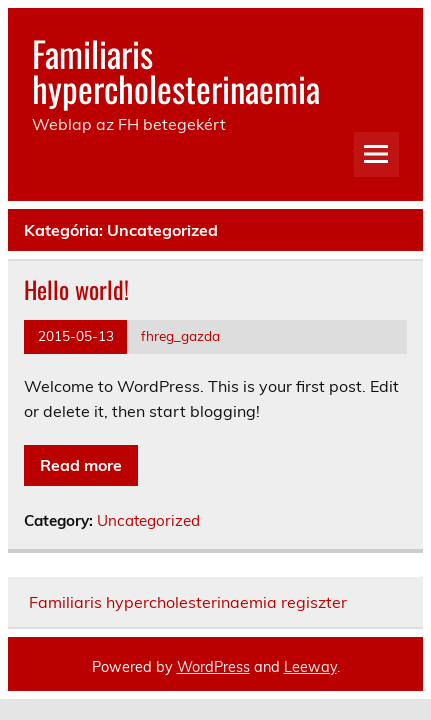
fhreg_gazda (180, 335)
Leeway (310, 667)
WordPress (213, 667)
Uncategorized (148, 520)
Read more (81, 465)
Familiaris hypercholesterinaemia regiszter (188, 602)
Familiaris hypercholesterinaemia (176, 70)
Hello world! (76, 289)
